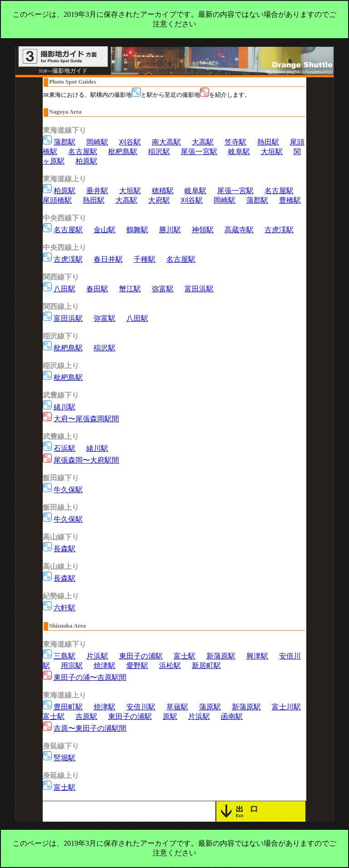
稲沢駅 (159, 152)
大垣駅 (272, 152)
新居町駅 (206, 666)
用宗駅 (72, 666)
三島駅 (65, 656)
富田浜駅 (199, 289)
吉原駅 (86, 716)
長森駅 (65, 549)
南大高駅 (166, 142)
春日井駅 (108, 259)
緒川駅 (65, 407)
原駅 (170, 716)
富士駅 (184, 656)
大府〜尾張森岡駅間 (86, 419)
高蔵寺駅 (239, 230)
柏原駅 (86, 161)
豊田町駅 (68, 707)
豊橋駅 (290, 200)
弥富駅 (163, 289)
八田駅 (65, 289)
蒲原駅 (210, 707)
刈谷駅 (130, 142)
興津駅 (257, 656)
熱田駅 (268, 142)
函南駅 (232, 716)
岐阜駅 (239, 152)
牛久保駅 (68, 490)
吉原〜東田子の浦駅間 (90, 728)
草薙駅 (177, 707)
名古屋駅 (83, 152)
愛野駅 (137, 666)
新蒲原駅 (221, 656)
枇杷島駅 (123, 152)
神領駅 (203, 230)
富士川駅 (286, 707)
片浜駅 (97, 656)
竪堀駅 (65, 758)
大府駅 (159, 200)
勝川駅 (170, 230)
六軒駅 (65, 608)
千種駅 (145, 259)
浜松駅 (170, 666)
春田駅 (97, 289)
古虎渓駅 (279, 230)
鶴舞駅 (137, 230)
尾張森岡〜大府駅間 (86, 460)
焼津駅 (105, 666)
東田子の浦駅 (141, 656)
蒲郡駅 (65, 142)
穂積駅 (163, 191)
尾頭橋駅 (57, 200)
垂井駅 (97, 191)
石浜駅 (65, 448)
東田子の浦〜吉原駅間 (90, 677)
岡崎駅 (97, 142)
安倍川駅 (141, 707)
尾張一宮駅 (199, 152)
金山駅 (105, 230)
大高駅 (203, 142)
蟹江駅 (130, 289)
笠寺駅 (235, 142)
